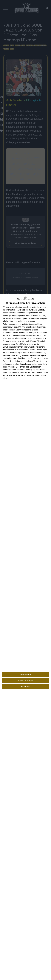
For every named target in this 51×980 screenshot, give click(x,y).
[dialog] (26, 637)
